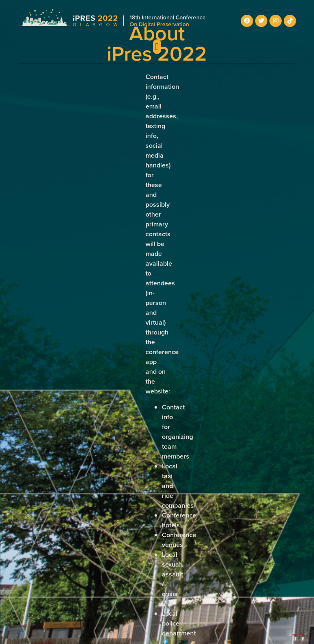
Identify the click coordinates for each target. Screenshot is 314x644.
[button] (157, 47)
